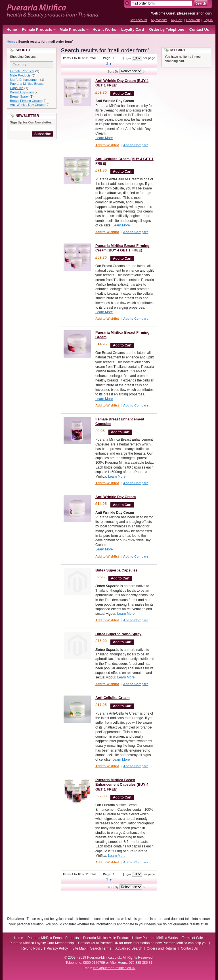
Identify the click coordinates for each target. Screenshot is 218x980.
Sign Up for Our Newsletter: (31, 122)
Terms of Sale (192, 938)
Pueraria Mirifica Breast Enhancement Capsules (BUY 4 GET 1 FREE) (122, 785)
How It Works (104, 29)
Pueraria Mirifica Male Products (107, 938)
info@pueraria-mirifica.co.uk (114, 968)
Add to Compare (136, 145)
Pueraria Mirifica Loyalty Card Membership (42, 943)
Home (12, 29)
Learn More (104, 138)
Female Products (22, 71)
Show (126, 58)
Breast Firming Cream (26, 101)
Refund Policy (32, 948)
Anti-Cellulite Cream (112, 698)
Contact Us (199, 29)
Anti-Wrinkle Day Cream (27, 105)
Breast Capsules (22, 92)
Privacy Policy (57, 948)
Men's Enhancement (25, 80)
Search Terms (100, 948)
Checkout (193, 20)
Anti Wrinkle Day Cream (116, 497)
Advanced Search (129, 948)
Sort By (113, 71)
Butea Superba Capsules (116, 570)
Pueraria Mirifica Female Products (53, 938)
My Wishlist (159, 20)
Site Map (79, 948)
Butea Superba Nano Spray (118, 634)
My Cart (177, 20)
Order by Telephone (167, 29)
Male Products (20, 75)
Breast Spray (19, 96)
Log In (208, 20)
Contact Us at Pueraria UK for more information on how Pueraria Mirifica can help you (143, 943)
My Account (139, 20)
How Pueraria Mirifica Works (156, 938)
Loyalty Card (133, 29)
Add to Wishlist (107, 145)
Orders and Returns (162, 948)
